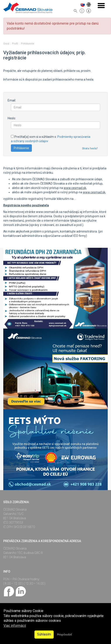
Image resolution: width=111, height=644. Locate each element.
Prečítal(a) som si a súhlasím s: (51, 139)
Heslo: (12, 118)
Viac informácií (15, 626)
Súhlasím (44, 634)
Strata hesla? (90, 148)
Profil (15, 44)
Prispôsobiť (64, 635)
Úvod (7, 44)
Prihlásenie (28, 44)
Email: (12, 100)
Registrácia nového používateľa (26, 205)
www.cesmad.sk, (75, 188)
